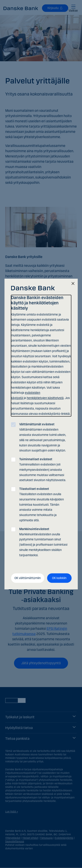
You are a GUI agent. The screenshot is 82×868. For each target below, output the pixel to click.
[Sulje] (73, 284)
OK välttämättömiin (28, 578)
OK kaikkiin (59, 578)
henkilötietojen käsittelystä (45, 398)
